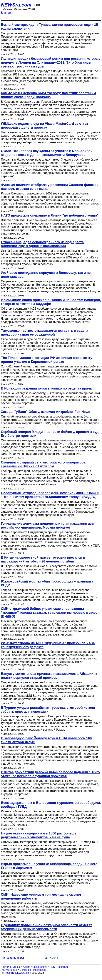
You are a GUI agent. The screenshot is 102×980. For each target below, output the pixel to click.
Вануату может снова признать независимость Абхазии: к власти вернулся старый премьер (49, 676)
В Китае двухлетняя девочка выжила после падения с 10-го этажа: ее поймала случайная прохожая (50, 774)
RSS (52, 967)
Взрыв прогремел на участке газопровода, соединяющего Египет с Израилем (49, 866)
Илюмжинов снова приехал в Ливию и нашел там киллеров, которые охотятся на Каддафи (51, 302)
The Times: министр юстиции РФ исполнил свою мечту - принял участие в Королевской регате (48, 360)
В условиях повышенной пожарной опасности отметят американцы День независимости (46, 927)
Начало (6, 967)
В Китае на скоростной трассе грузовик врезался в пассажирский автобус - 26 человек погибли (43, 559)
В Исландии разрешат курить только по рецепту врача (46, 388)
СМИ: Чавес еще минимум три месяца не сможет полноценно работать (41, 896)
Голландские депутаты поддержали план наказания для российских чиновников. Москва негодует (48, 526)
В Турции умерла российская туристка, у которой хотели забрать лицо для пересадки (48, 710)
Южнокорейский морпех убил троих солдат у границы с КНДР (47, 583)
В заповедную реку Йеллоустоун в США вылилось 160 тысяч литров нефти (46, 740)
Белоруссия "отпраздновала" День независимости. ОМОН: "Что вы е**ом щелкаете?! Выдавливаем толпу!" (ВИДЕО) (50, 495)
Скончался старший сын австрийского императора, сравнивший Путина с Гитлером (44, 464)
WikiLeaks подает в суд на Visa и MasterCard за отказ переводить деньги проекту (45, 126)
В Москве (25, 970)
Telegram (63, 967)
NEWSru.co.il (10, 970)
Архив (27, 967)
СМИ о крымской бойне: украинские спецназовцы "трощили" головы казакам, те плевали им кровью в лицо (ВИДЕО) (49, 613)
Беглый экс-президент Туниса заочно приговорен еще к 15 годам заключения (49, 27)
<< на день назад (13, 958)
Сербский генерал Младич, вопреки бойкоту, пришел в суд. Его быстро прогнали (50, 434)
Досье (17, 967)
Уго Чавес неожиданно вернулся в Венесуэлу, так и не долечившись (46, 275)
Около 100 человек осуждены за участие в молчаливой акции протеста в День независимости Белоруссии (47, 153)
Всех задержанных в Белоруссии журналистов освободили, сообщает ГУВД (51, 805)
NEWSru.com (16, 5)
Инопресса (40, 970)
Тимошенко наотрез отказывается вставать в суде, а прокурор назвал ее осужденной (45, 333)
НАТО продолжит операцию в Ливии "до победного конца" (50, 215)
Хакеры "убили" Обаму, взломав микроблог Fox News (46, 412)
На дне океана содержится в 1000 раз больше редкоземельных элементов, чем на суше (39, 835)
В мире (6, 13)
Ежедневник (40, 967)
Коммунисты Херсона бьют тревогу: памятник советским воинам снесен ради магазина (48, 95)
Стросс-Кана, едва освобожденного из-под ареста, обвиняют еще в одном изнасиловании (43, 244)
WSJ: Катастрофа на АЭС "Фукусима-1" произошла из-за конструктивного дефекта (48, 645)
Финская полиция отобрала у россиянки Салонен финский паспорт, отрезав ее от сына (50, 187)
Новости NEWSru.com (18, 973)
